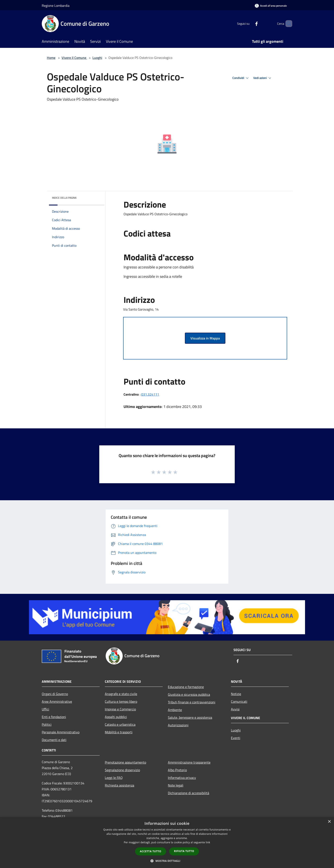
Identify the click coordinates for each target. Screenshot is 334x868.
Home (51, 58)
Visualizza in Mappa (205, 338)
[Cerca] (287, 24)
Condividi (241, 78)
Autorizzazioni (178, 725)
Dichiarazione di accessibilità (189, 793)
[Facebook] (249, 24)
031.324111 (150, 394)
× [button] (329, 822)
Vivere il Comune (74, 58)
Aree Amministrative (57, 701)
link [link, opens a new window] (208, 842)
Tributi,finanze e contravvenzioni (192, 702)
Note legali (176, 785)
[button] (167, 861)
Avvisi (235, 709)
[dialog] (167, 843)
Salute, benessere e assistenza (190, 717)
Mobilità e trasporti (119, 732)
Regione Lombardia (56, 6)
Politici (47, 724)
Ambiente (175, 710)
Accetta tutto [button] (151, 851)
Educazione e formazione (186, 687)
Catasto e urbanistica (120, 724)
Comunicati (239, 701)
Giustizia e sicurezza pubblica (189, 694)
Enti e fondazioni (54, 717)
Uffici (45, 709)
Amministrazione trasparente (189, 762)
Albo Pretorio (177, 770)
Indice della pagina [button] (64, 198)
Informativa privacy (182, 778)
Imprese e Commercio (120, 709)
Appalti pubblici (116, 717)
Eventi (236, 738)
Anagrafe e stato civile (121, 694)
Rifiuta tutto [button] (184, 851)
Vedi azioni (263, 78)
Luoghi (97, 58)
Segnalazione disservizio (122, 770)
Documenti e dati (54, 740)
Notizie (236, 694)
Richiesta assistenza (119, 785)
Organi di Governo (55, 694)
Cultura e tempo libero (121, 701)
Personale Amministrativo (61, 732)
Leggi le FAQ (114, 778)
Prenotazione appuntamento (125, 762)
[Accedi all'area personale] (271, 6)
